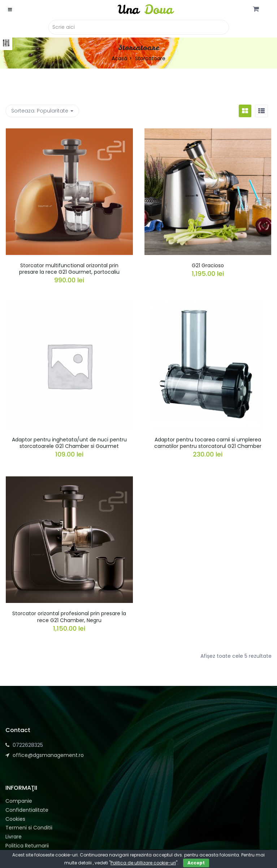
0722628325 (28, 745)
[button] (256, 9)
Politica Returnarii (27, 846)
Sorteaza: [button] (42, 111)
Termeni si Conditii (29, 828)
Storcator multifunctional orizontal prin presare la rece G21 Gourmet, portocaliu (69, 269)
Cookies (15, 819)
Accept (196, 863)
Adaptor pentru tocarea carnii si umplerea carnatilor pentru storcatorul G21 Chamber (208, 443)
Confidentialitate (27, 810)
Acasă (119, 58)
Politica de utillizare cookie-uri (143, 863)
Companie (19, 801)
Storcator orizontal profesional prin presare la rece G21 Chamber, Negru (69, 617)
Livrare (14, 837)
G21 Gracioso (208, 265)
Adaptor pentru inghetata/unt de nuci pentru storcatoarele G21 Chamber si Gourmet (69, 443)
